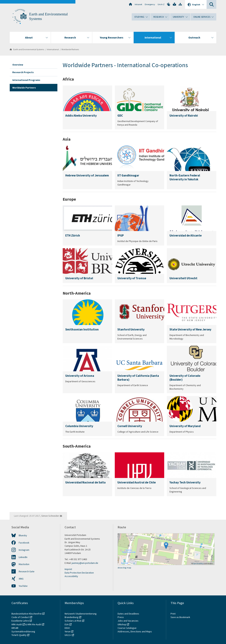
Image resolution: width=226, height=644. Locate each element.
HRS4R (15, 628)
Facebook (24, 543)
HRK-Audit (17, 624)
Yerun (68, 631)
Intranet (138, 4)
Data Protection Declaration (79, 573)
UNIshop (122, 624)
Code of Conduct (20, 617)
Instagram (24, 550)
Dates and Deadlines (128, 614)
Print (173, 614)
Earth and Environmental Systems (29, 49)
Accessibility (71, 576)
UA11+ (68, 635)
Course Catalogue (127, 628)
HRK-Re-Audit (34, 624)
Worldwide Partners (70, 49)
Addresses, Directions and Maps (135, 631)
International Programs (26, 80)
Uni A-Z (161, 4)
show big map (124, 568)
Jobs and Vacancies (128, 621)
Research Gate (27, 571)
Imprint (68, 569)
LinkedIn (23, 557)
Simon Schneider (50, 516)
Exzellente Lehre (20, 621)
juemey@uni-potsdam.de (85, 563)
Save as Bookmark (180, 617)
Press (121, 617)
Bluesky (23, 535)
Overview (18, 65)
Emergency (150, 4)
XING (21, 579)
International (53, 49)
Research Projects (23, 72)
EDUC (67, 628)
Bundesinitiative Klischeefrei (27, 614)
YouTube (23, 586)
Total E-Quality (19, 635)
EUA (67, 624)
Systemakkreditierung (23, 631)
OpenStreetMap (198, 564)
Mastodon (24, 564)
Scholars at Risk (73, 621)
